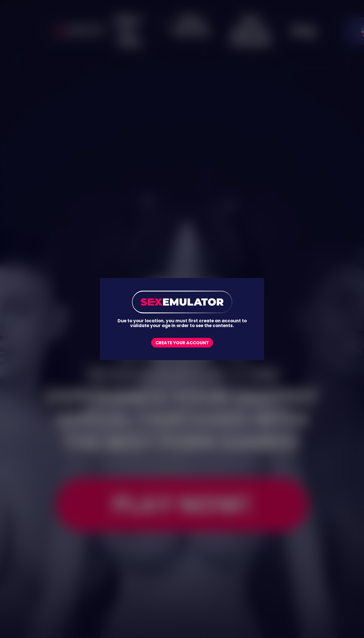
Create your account (182, 343)
